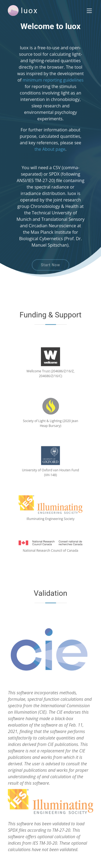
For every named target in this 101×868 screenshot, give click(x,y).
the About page (50, 151)
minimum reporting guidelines (53, 86)
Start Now (50, 268)
